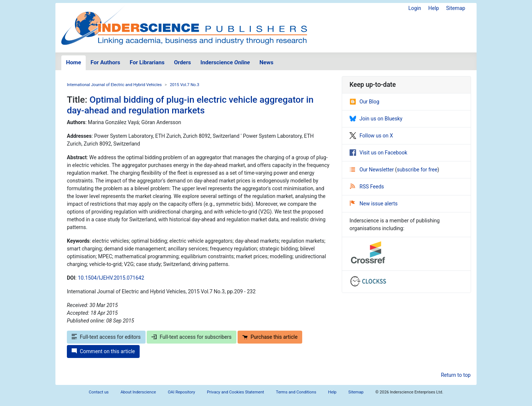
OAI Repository (181, 392)
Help (434, 8)
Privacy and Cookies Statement (236, 392)
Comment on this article (103, 351)
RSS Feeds (367, 187)
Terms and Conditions (296, 392)
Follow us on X (371, 136)
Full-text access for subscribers (191, 337)
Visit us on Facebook (378, 153)
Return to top (456, 375)
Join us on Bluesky (376, 119)
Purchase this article (270, 337)
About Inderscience (138, 392)
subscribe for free (417, 170)
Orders (183, 62)
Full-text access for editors (106, 337)
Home (74, 62)
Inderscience (225, 62)
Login (415, 8)
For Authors (105, 62)
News (266, 62)
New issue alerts (374, 204)
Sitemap (456, 8)
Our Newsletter (372, 170)
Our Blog (364, 102)
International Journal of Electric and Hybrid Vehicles (114, 85)
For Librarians (147, 62)
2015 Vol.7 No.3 (185, 85)
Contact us (99, 392)
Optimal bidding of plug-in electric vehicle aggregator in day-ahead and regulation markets (190, 105)
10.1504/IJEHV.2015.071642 (111, 278)
